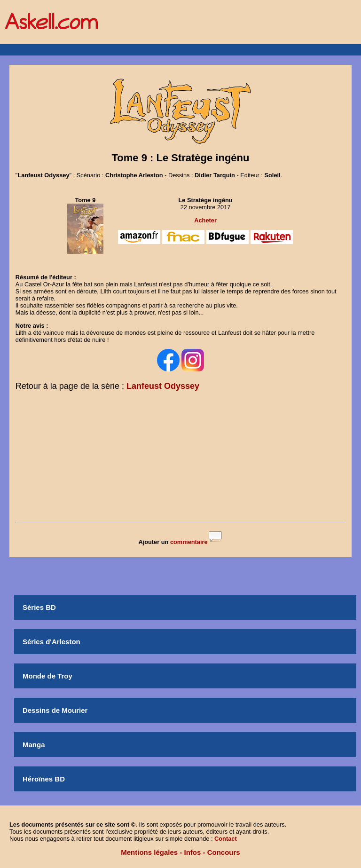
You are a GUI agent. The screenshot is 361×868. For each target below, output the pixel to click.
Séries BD (39, 607)
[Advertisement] (180, 458)
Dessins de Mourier (55, 710)
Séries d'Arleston (51, 642)
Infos (193, 852)
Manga (34, 745)
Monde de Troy (47, 676)
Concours (224, 852)
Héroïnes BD (44, 779)
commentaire (189, 542)
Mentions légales (149, 852)
